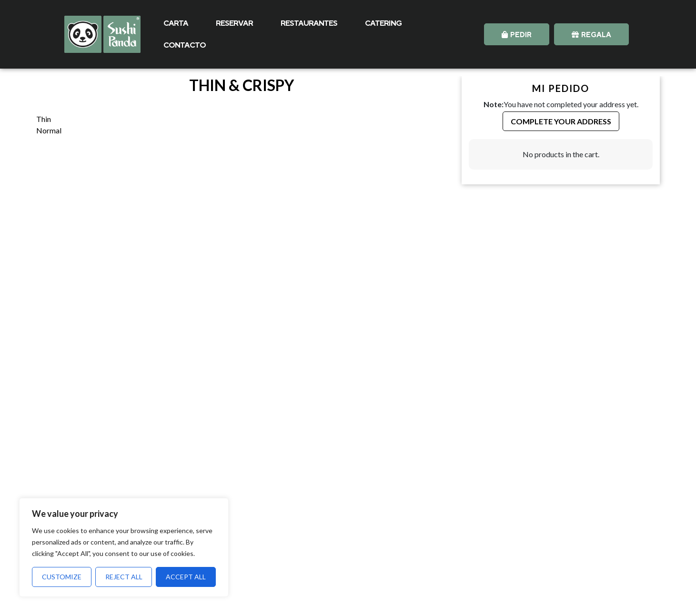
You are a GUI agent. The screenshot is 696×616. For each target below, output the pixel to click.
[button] (517, 34)
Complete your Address (561, 121)
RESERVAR (234, 23)
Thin (44, 119)
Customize (62, 577)
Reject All (124, 577)
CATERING (383, 23)
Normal (49, 130)
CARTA (176, 23)
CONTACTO (185, 45)
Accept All (186, 577)
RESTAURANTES (309, 23)
